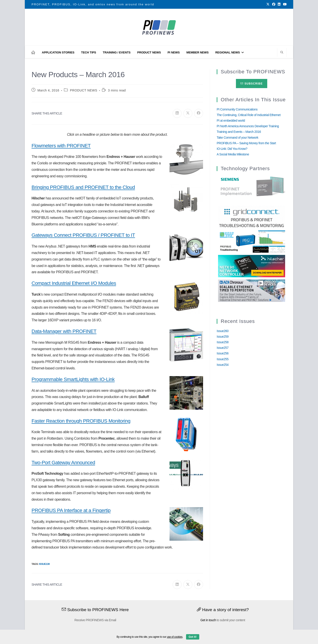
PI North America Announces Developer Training (248, 126)
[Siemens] (252, 186)
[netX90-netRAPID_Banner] (252, 266)
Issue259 (223, 337)
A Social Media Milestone (233, 154)
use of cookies (175, 637)
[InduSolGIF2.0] (252, 241)
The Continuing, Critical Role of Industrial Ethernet (249, 115)
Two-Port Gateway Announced (63, 463)
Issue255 (223, 359)
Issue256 (223, 353)
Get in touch (208, 620)
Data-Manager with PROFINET (64, 331)
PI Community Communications (237, 109)
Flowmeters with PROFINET (61, 146)
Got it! (193, 637)
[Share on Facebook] (199, 113)
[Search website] (282, 53)
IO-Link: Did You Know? (232, 149)
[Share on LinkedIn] (177, 113)
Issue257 (223, 348)
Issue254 (223, 365)
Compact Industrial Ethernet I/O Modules (74, 283)
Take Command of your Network (237, 138)
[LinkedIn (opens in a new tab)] (279, 4)
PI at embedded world (231, 121)
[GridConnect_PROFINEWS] (252, 217)
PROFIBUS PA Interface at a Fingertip (71, 510)
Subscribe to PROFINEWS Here (95, 610)
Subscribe (251, 84)
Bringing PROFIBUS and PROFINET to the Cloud (83, 187)
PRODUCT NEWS (84, 90)
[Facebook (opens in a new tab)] (274, 4)
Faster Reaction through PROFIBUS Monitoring (81, 421)
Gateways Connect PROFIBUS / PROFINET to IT (83, 235)
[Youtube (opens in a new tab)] (284, 4)
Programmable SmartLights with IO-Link (73, 379)
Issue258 (223, 342)
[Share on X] (188, 113)
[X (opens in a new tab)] (268, 4)
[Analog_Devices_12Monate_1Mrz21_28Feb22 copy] (252, 290)
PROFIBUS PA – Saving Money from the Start (246, 143)
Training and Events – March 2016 (239, 132)
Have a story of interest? (223, 610)
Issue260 (223, 331)
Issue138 (44, 564)
